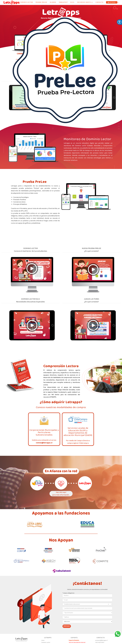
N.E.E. (73, 2)
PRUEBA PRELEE (41, 2)
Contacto (99, 2)
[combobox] (87, 604)
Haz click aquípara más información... (61, 494)
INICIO (15, 2)
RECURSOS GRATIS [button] (85, 2)
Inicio (43, 640)
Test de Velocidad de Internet (77, 642)
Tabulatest (63, 2)
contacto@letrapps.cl (101, 640)
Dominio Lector (27, 2)
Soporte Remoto (74, 640)
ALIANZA (53, 2)
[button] (112, 2)
